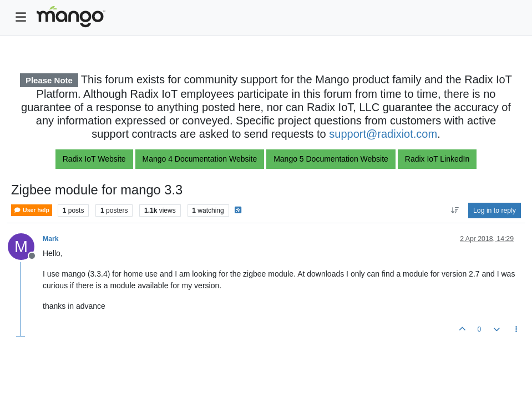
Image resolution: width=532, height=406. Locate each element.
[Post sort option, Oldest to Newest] (455, 210)
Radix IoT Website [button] (94, 159)
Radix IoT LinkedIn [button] (437, 159)
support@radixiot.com (383, 134)
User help (32, 210)
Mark (51, 239)
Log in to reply (495, 210)
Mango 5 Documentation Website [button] (331, 159)
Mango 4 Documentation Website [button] (200, 159)
